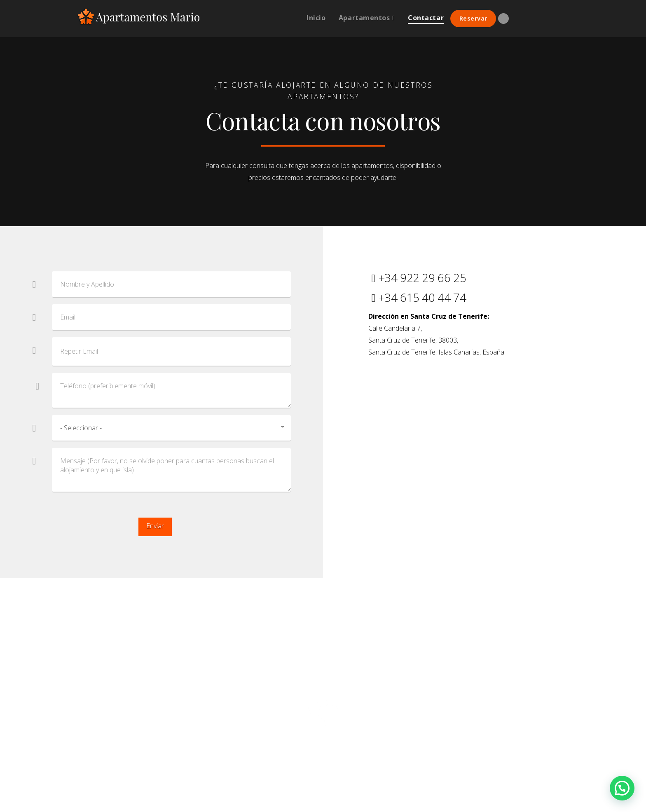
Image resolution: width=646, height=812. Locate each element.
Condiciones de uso (343, 681)
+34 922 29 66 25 (417, 278)
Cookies (385, 681)
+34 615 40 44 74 (417, 297)
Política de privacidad (281, 681)
